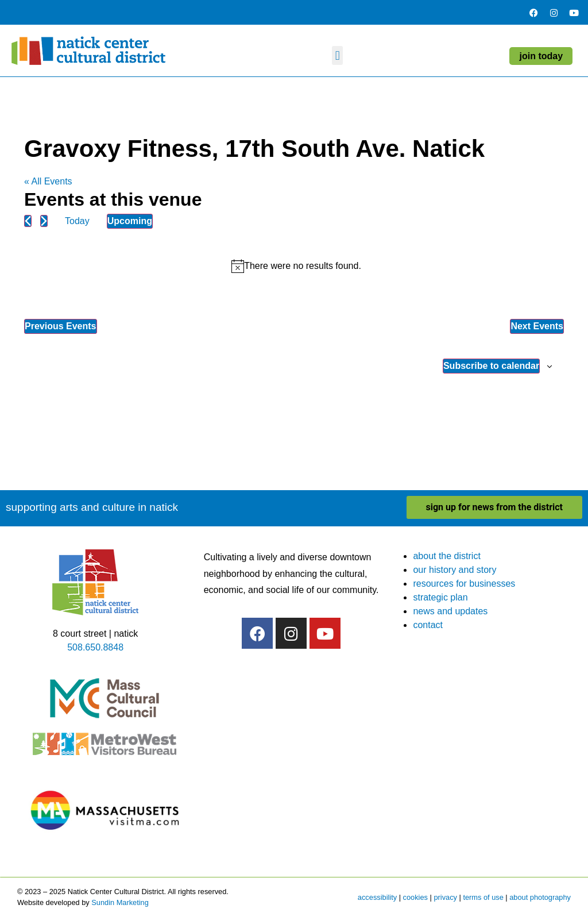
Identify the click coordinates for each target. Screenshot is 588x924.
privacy (445, 897)
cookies (415, 897)
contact (428, 625)
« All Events (48, 181)
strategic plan (440, 597)
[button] (337, 55)
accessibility (377, 897)
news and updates (450, 611)
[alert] (296, 266)
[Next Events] (44, 221)
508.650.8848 (95, 647)
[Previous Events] (28, 221)
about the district (446, 556)
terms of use (483, 897)
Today (77, 221)
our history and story (454, 570)
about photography (540, 897)
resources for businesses (464, 584)
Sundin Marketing (120, 902)
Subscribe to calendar (491, 366)
